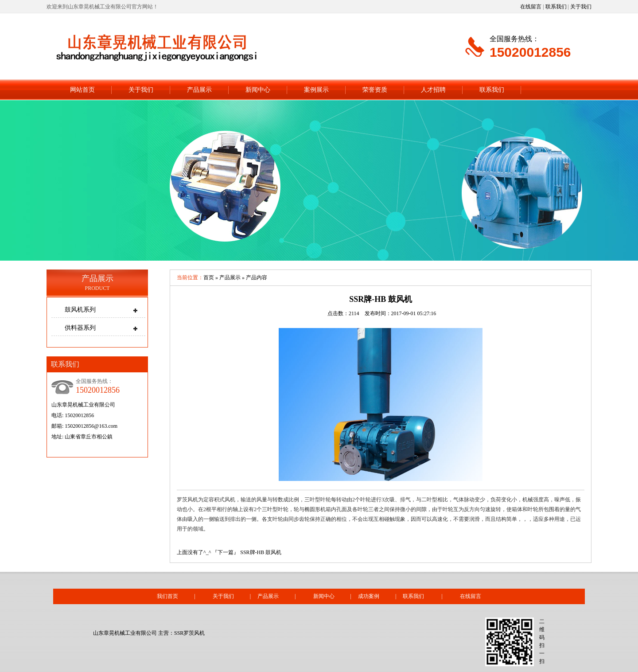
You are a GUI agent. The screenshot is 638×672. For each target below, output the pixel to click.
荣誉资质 (375, 90)
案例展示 (316, 90)
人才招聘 (433, 90)
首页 (209, 277)
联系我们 (556, 7)
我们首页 (167, 596)
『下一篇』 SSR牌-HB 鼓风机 (247, 552)
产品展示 (199, 90)
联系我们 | (431, 596)
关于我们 (581, 7)
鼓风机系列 (80, 310)
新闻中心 (258, 90)
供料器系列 (80, 328)
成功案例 (369, 596)
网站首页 (82, 90)
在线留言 (531, 7)
